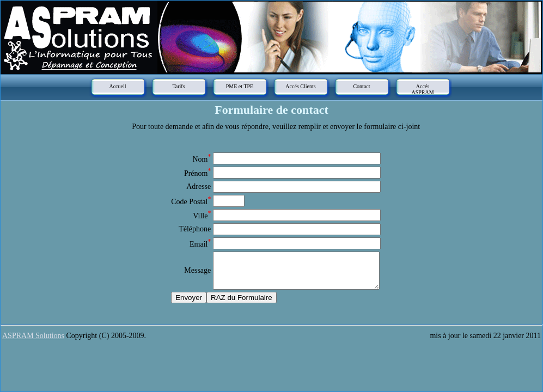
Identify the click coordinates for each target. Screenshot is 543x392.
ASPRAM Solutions (33, 336)
